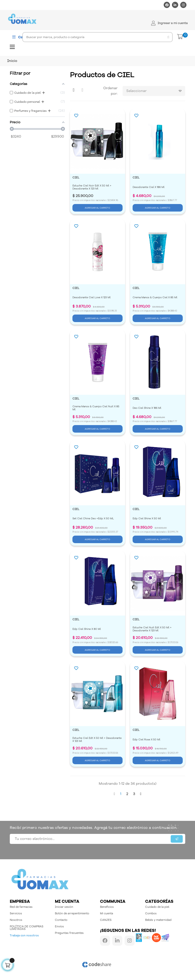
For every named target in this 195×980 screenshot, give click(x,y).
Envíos (59, 926)
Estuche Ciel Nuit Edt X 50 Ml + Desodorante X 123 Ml (152, 629)
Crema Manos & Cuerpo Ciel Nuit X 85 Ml (96, 408)
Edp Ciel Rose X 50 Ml (146, 740)
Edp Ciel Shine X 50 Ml (147, 519)
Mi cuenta (107, 913)
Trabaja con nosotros (24, 936)
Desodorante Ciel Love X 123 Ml (91, 298)
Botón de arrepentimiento (72, 913)
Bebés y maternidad (158, 920)
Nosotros (16, 920)
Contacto (61, 920)
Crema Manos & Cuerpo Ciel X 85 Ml (155, 298)
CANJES (106, 920)
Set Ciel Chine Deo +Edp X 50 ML (93, 519)
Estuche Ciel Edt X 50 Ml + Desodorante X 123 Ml (97, 740)
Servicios (16, 913)
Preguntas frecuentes (69, 933)
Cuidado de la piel (157, 907)
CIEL (76, 178)
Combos (151, 913)
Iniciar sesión (64, 907)
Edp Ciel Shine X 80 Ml (87, 629)
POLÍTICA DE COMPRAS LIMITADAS (27, 928)
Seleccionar (156, 91)
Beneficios (107, 907)
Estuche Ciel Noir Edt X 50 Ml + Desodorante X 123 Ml (92, 187)
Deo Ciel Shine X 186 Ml (147, 408)
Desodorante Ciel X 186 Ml (149, 187)
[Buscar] (97, 37)
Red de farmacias (21, 907)
